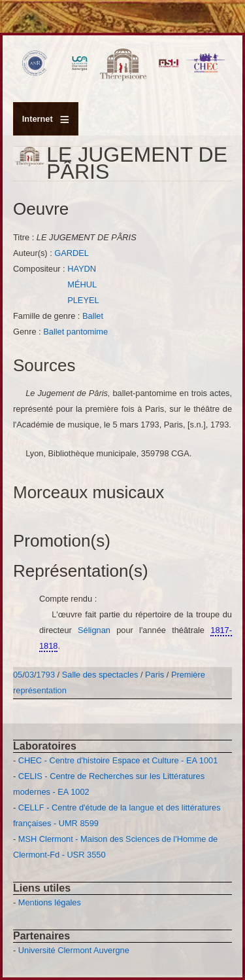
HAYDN (82, 269)
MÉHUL (82, 284)
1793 (46, 675)
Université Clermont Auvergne (74, 950)
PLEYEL (83, 300)
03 (29, 675)
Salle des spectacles (100, 675)
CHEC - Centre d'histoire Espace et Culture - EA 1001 (118, 760)
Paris (155, 675)
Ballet (93, 316)
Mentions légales (50, 902)
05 (18, 675)
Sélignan (97, 630)
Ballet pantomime (75, 332)
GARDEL (72, 253)
